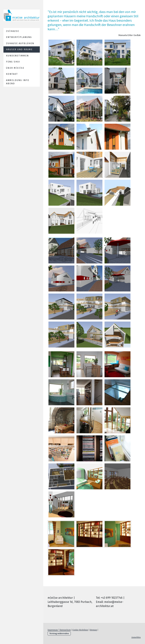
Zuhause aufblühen (20, 43)
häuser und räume (19, 49)
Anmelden (136, 637)
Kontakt (12, 74)
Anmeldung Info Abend (18, 82)
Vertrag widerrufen (59, 633)
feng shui (13, 62)
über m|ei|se (15, 68)
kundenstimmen (17, 56)
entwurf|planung (19, 37)
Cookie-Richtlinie (80, 630)
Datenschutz (65, 630)
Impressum (53, 630)
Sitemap (93, 630)
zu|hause (13, 31)
